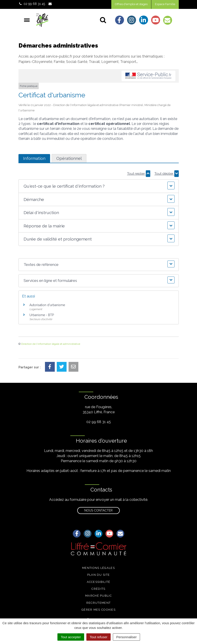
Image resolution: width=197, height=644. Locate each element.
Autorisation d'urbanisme (47, 305)
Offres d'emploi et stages (131, 4)
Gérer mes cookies (98, 610)
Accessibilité (99, 582)
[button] (99, 186)
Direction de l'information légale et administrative (51, 344)
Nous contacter (98, 510)
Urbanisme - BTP (42, 315)
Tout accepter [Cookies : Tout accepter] (71, 637)
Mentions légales (98, 568)
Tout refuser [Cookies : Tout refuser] (98, 637)
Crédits (98, 589)
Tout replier (139, 174)
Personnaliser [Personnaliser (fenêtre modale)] (126, 637)
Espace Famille (165, 4)
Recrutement (98, 603)
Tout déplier (167, 174)
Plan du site (99, 575)
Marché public (98, 596)
